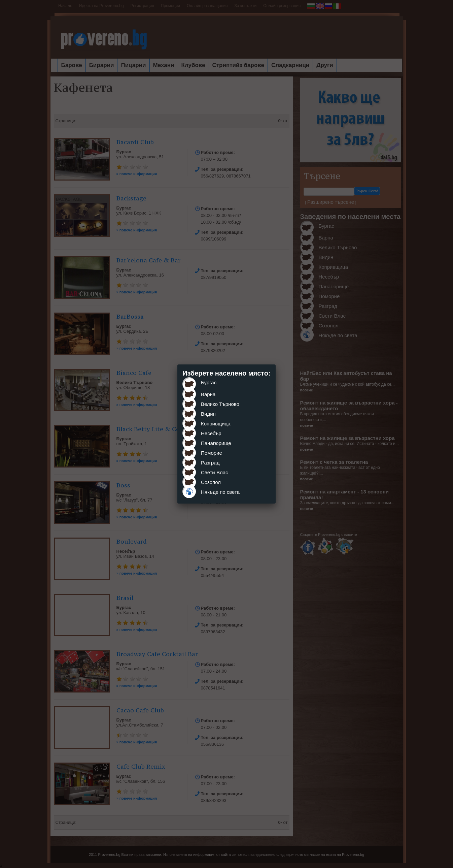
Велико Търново (220, 404)
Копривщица (216, 424)
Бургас (209, 382)
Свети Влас (215, 472)
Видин (208, 414)
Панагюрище (216, 443)
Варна (208, 394)
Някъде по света (220, 492)
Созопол (211, 482)
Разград (210, 463)
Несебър (211, 433)
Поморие (212, 453)
